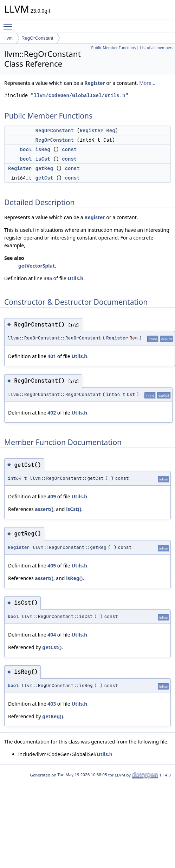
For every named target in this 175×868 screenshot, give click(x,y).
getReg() (53, 716)
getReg (44, 168)
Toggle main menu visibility (9, 23)
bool (26, 149)
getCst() (52, 647)
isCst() (74, 509)
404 (52, 635)
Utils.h (75, 278)
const (69, 149)
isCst (43, 159)
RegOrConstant (37, 38)
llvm (9, 38)
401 (52, 356)
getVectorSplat (37, 266)
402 (52, 413)
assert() (44, 509)
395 (48, 278)
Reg (111, 130)
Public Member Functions (113, 48)
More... (147, 83)
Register (95, 83)
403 (52, 704)
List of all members (157, 48)
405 (52, 566)
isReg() (74, 578)
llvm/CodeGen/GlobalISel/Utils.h (79, 96)
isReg (43, 149)
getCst (44, 178)
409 (52, 496)
